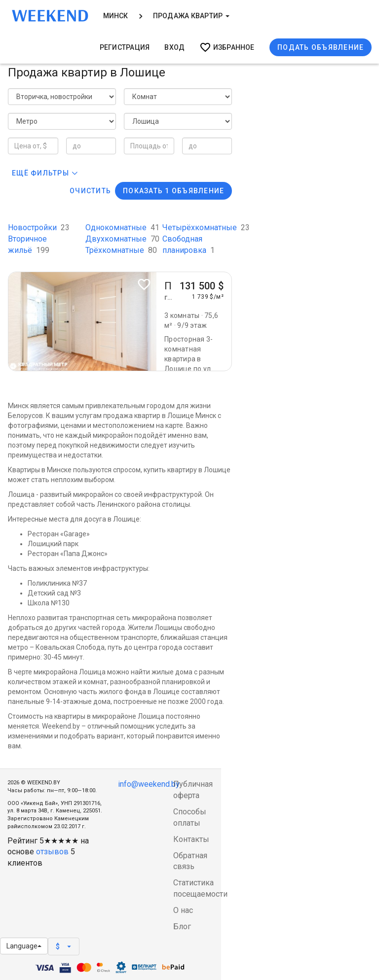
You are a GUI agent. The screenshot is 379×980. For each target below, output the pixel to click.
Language (24, 946)
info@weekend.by (149, 784)
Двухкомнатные (122, 239)
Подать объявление (321, 47)
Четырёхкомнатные (206, 227)
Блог (182, 927)
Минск (116, 16)
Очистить (90, 191)
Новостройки (39, 227)
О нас (183, 910)
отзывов (52, 852)
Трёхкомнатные (121, 250)
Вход (174, 47)
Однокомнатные (122, 227)
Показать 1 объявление (173, 191)
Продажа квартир (191, 16)
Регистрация (125, 47)
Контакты (191, 839)
